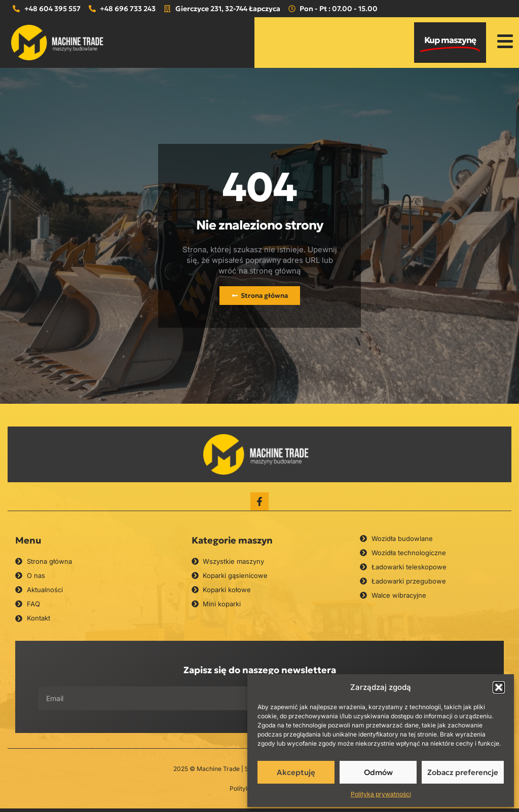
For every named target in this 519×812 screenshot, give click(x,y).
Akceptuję (296, 772)
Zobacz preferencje (463, 772)
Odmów (378, 772)
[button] (499, 687)
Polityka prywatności (381, 794)
